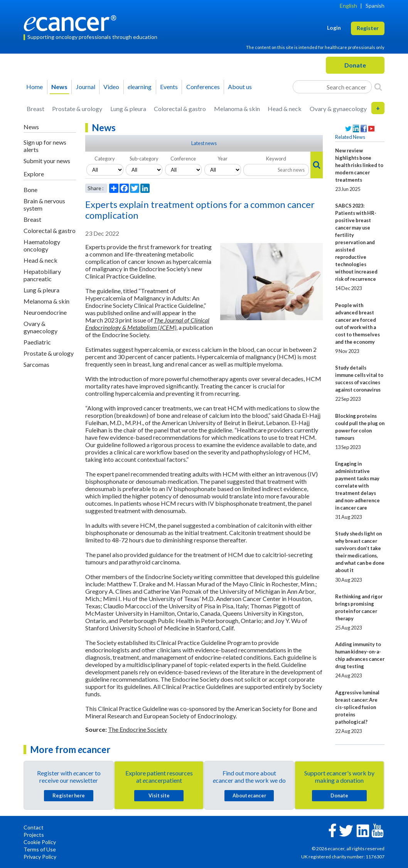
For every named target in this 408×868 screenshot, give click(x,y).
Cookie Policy (40, 842)
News (59, 87)
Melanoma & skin (237, 109)
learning (140, 87)
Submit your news (47, 161)
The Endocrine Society (137, 729)
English (348, 6)
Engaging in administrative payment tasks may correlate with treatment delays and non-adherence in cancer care (357, 486)
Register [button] (368, 28)
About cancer (249, 795)
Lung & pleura (128, 109)
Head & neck (285, 109)
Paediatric (37, 342)
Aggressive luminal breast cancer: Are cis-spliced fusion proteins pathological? (357, 707)
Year (223, 159)
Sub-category (144, 159)
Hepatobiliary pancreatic (42, 275)
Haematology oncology (42, 245)
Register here (69, 795)
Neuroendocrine (45, 312)
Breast (35, 109)
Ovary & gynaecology (338, 109)
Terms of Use (40, 849)
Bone (30, 190)
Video (111, 87)
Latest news (204, 143)
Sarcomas (36, 364)
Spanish (375, 6)
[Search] (378, 87)
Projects (34, 835)
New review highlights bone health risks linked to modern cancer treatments (359, 165)
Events (169, 87)
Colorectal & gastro (180, 109)
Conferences (203, 87)
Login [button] (334, 28)
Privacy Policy (40, 857)
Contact (34, 827)
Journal (86, 87)
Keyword (276, 159)
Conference (183, 159)
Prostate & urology (77, 109)
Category (105, 159)
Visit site (159, 795)
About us (240, 87)
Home (35, 87)
